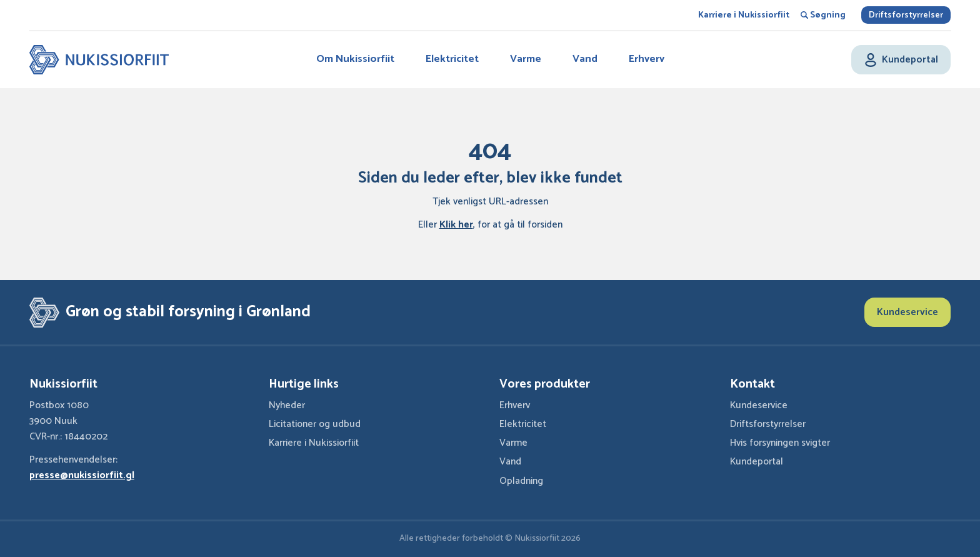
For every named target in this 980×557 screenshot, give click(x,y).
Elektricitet (452, 59)
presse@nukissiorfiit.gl (82, 476)
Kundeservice (907, 312)
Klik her (456, 225)
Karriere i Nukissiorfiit (744, 15)
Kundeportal (757, 462)
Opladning (521, 481)
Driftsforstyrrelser (906, 15)
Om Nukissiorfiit (355, 59)
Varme (526, 59)
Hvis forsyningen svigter (780, 443)
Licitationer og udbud (315, 424)
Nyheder (287, 406)
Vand (585, 59)
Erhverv (647, 59)
